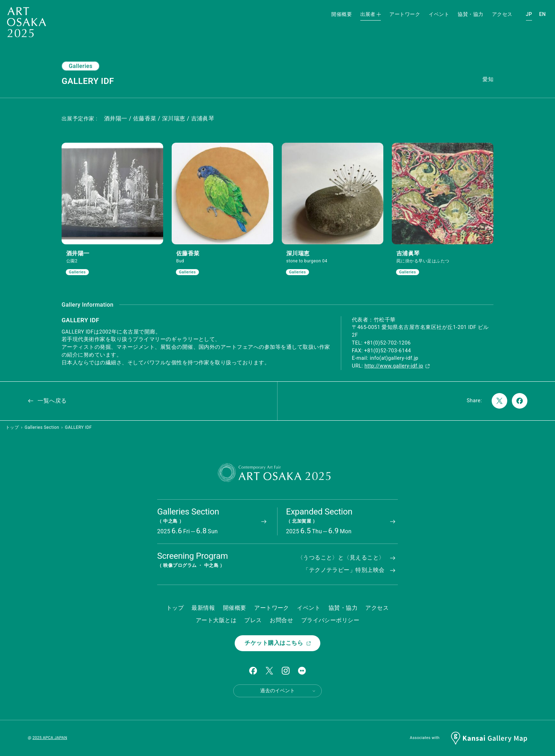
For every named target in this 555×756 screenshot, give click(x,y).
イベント (439, 14)
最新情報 (203, 608)
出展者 (371, 14)
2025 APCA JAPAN (50, 738)
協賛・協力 (470, 14)
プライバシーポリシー (330, 620)
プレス (253, 620)
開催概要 (342, 14)
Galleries (81, 66)
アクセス (502, 14)
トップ (12, 427)
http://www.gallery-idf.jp (397, 366)
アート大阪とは (216, 620)
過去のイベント (288, 691)
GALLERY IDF (78, 427)
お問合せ (281, 620)
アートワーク (405, 14)
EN (542, 14)
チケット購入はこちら (278, 643)
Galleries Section (42, 427)
